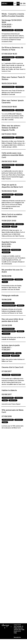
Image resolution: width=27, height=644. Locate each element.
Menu (4, 4)
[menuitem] (15, 4)
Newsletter (17, 637)
